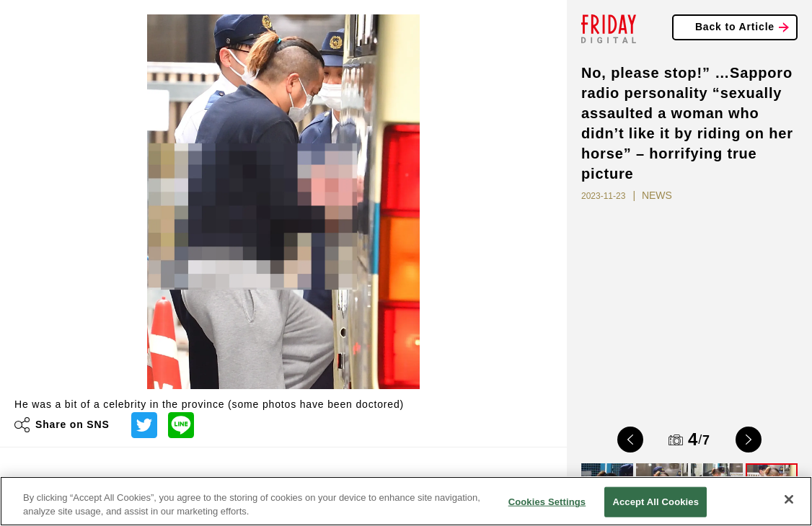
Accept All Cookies (656, 502)
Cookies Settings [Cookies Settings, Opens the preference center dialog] (547, 502)
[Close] (789, 499)
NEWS (657, 195)
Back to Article (735, 27)
